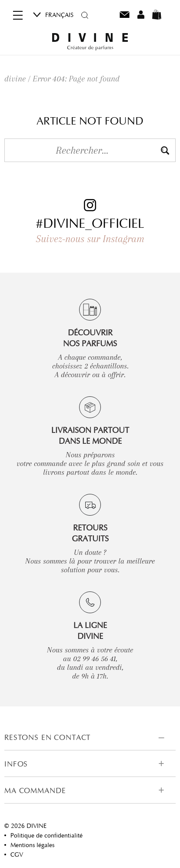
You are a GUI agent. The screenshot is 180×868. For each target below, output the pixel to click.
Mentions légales (32, 845)
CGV (17, 854)
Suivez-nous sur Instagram (90, 239)
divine (15, 79)
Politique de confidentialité (47, 835)
